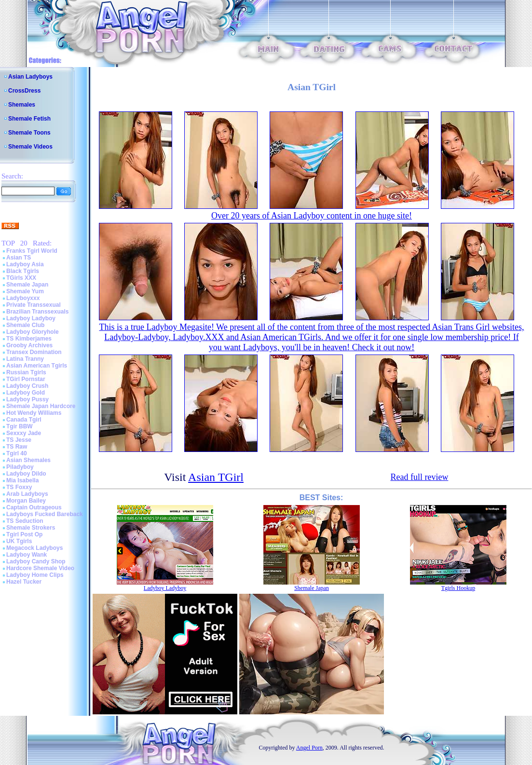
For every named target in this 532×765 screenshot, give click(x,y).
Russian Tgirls (26, 372)
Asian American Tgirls (37, 366)
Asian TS (19, 258)
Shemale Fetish (29, 119)
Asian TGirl (216, 477)
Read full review (419, 477)
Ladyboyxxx (23, 298)
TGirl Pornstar (26, 379)
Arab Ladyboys (27, 494)
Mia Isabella (22, 480)
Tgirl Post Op (24, 534)
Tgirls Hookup (458, 588)
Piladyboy (20, 467)
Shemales (22, 105)
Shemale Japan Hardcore (41, 406)
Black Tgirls (23, 271)
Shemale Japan (27, 285)
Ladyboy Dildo (26, 474)
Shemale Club (25, 325)
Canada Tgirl (24, 420)
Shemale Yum (25, 291)
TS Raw (17, 447)
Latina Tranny (25, 359)
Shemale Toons (29, 133)
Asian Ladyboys (30, 77)
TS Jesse (19, 440)
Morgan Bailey (26, 501)
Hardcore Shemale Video (40, 568)
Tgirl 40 (17, 453)
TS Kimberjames (29, 339)
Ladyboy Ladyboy (31, 318)
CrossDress (24, 91)
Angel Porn (309, 748)
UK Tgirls (19, 541)
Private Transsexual (34, 305)
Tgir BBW (20, 426)
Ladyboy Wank (27, 555)
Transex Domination (34, 352)
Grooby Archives (29, 345)
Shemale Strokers (31, 528)
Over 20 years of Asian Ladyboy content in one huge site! (312, 216)
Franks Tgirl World (32, 251)
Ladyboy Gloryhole (33, 332)
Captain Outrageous (34, 507)
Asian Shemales (28, 460)
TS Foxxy (19, 487)
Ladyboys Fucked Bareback (45, 514)
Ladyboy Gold (26, 393)
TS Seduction (25, 521)
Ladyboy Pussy (27, 399)
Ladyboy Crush (27, 386)
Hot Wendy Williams (34, 413)
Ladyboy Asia (25, 264)
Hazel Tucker (24, 582)
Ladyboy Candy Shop (36, 561)
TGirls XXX (21, 278)
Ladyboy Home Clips (35, 575)
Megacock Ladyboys (34, 548)
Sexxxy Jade (24, 433)
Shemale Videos (30, 147)
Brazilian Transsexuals (37, 312)
